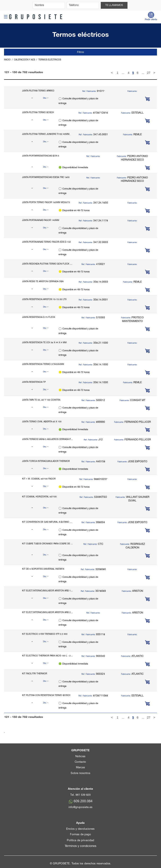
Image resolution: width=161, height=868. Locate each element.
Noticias (80, 757)
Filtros (80, 52)
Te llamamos (114, 5)
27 (149, 73)
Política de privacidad (80, 841)
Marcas (80, 768)
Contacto (80, 762)
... (123, 73)
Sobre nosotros (80, 773)
